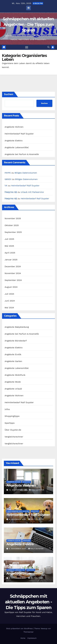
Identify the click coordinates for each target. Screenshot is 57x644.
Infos (7, 409)
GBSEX (8, 179)
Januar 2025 (11, 260)
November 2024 (13, 273)
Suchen (9, 94)
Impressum (32, 638)
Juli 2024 (9, 294)
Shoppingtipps (12, 416)
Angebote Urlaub (13, 389)
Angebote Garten (13, 361)
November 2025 (13, 218)
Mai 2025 (9, 246)
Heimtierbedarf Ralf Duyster (19, 134)
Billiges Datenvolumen (26, 173)
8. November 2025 (18, 519)
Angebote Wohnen (14, 127)
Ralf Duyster (37, 490)
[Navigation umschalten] (27, 47)
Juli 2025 (9, 239)
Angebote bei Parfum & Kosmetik (22, 154)
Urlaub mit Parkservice (32, 192)
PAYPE (8, 173)
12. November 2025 (18, 490)
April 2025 (10, 253)
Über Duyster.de (13, 430)
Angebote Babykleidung (17, 327)
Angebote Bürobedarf (16, 341)
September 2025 (13, 232)
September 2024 (13, 280)
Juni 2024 (10, 301)
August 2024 (11, 287)
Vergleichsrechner (14, 437)
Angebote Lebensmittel (17, 147)
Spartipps (10, 423)
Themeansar (29, 632)
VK (6, 186)
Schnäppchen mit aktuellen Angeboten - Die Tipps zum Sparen (28, 25)
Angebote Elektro (14, 141)
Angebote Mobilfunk (15, 375)
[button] (48, 47)
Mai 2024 (9, 308)
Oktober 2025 (12, 225)
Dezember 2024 (13, 266)
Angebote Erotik (13, 354)
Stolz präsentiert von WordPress (20, 629)
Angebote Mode (13, 382)
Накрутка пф (11, 192)
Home (23, 638)
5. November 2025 (18, 549)
